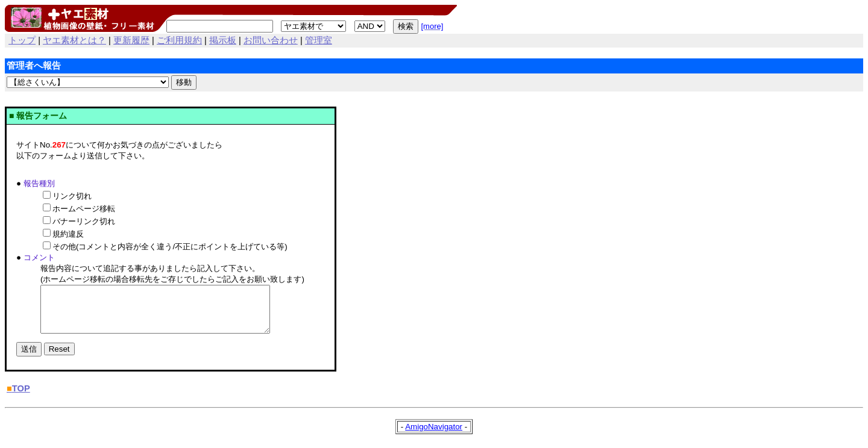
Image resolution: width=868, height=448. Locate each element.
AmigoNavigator (434, 436)
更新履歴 (131, 40)
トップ (22, 40)
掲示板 (223, 40)
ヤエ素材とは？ (74, 40)
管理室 (319, 40)
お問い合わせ (271, 40)
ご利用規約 (179, 40)
